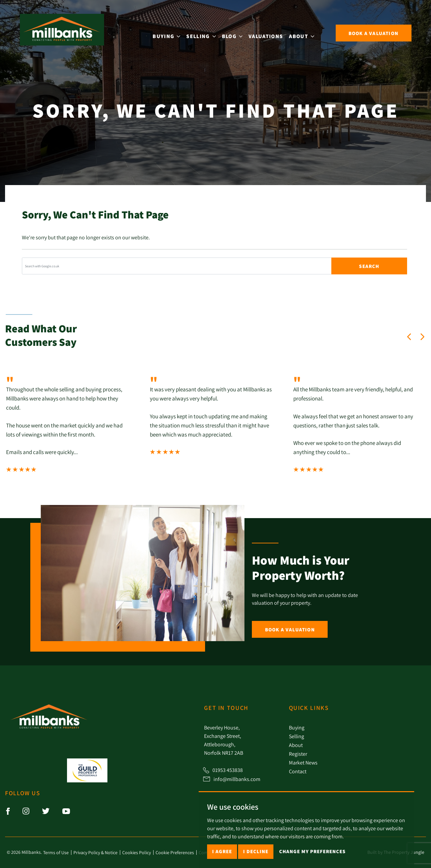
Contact (298, 771)
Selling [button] (206, 32)
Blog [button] (237, 32)
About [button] (307, 32)
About (296, 745)
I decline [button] (256, 851)
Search (369, 266)
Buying (297, 727)
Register (298, 754)
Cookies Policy (137, 852)
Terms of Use (56, 852)
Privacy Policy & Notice (95, 852)
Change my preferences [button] (312, 851)
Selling (296, 736)
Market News (303, 762)
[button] (409, 337)
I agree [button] (222, 851)
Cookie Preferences (175, 852)
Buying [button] (172, 32)
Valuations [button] (271, 32)
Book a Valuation (290, 630)
